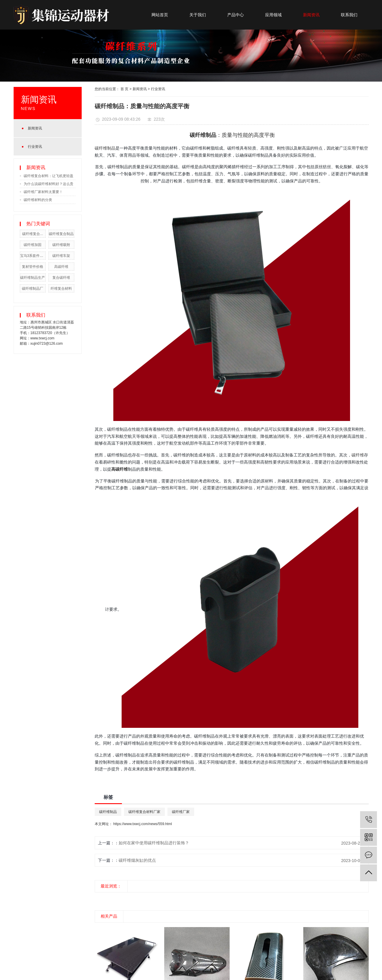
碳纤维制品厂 (33, 289)
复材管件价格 (33, 267)
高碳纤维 (61, 267)
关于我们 (198, 15)
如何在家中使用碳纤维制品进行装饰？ (154, 843)
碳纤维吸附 (61, 245)
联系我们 (349, 15)
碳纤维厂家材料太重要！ (43, 192)
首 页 (124, 89)
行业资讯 (35, 147)
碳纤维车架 (61, 256)
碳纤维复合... (33, 234)
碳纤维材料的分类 (38, 200)
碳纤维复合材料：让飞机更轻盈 (49, 176)
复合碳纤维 (61, 278)
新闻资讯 (311, 15)
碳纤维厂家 (181, 812)
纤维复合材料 (61, 289)
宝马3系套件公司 (34, 256)
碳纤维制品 (105, 148)
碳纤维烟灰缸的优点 (137, 860)
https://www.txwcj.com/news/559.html (143, 824)
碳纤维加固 (33, 245)
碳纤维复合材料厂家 (144, 812)
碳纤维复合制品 (61, 234)
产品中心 (236, 15)
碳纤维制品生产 (33, 278)
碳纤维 (358, 455)
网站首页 (160, 15)
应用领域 (273, 15)
